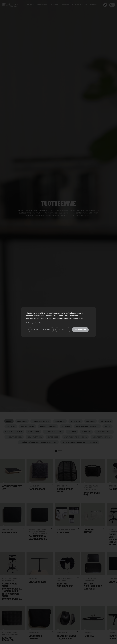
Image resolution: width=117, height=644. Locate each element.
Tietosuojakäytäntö (33, 323)
